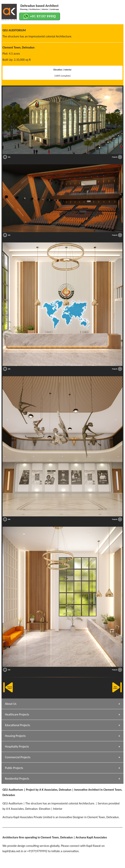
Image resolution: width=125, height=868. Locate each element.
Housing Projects (15, 736)
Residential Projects (17, 779)
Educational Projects (17, 725)
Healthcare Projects (17, 714)
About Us (11, 704)
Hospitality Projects (17, 746)
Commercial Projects (18, 757)
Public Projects (14, 768)
